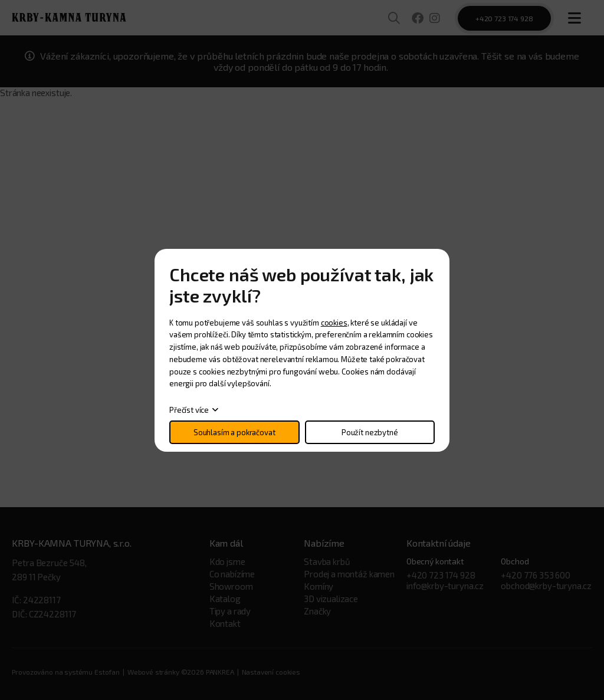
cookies (334, 323)
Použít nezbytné (370, 432)
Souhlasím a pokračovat (234, 432)
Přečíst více (189, 410)
